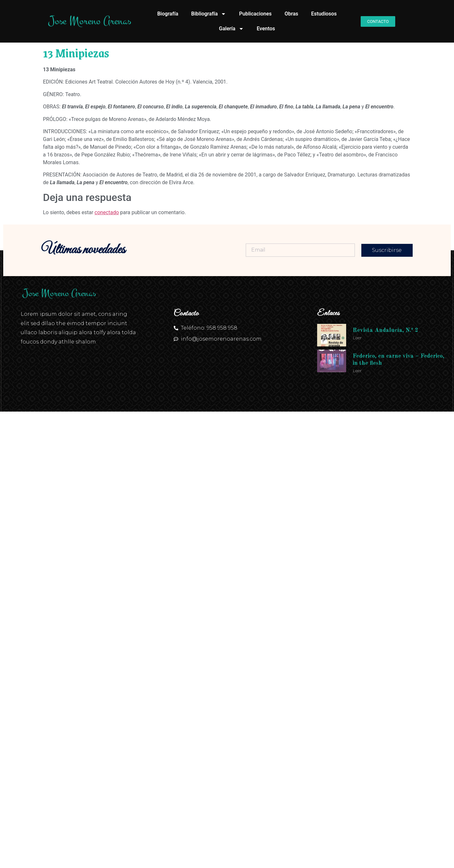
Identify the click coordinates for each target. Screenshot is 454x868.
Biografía (168, 14)
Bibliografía (209, 14)
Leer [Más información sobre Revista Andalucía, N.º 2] (357, 338)
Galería (231, 29)
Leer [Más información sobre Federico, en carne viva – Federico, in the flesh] (357, 371)
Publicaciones (255, 14)
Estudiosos (324, 14)
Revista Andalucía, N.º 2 (385, 330)
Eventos (266, 29)
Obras (291, 14)
